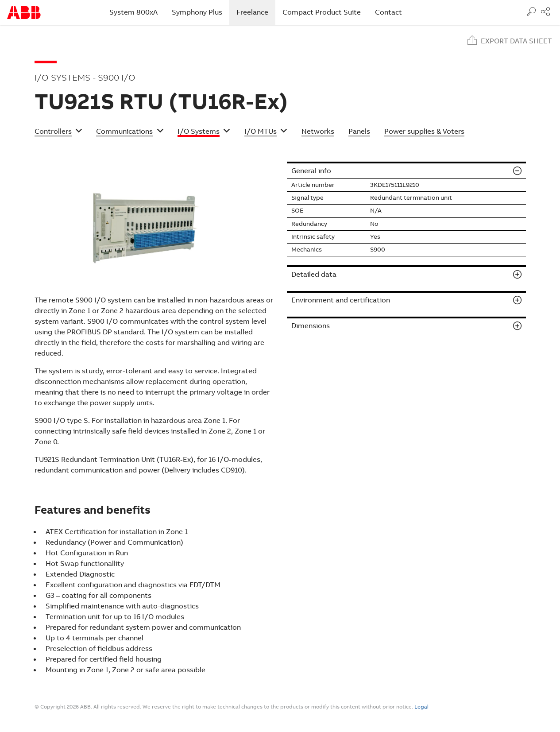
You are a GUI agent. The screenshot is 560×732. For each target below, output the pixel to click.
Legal (421, 707)
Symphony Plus (197, 12)
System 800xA (133, 12)
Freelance (256, 12)
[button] (58, 132)
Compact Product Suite (322, 12)
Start (24, 13)
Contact (388, 12)
